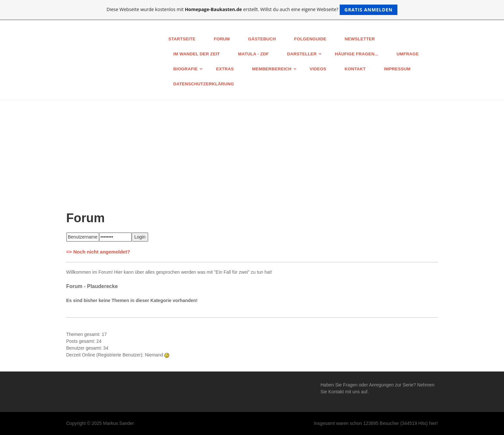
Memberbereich (272, 69)
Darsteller (302, 54)
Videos (318, 69)
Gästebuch (262, 39)
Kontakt (355, 69)
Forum (222, 39)
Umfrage (408, 54)
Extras (225, 69)
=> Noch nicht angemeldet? (98, 252)
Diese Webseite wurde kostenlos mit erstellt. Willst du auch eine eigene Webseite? (252, 10)
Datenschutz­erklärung (204, 84)
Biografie (186, 69)
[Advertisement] (252, 149)
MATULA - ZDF (253, 54)
